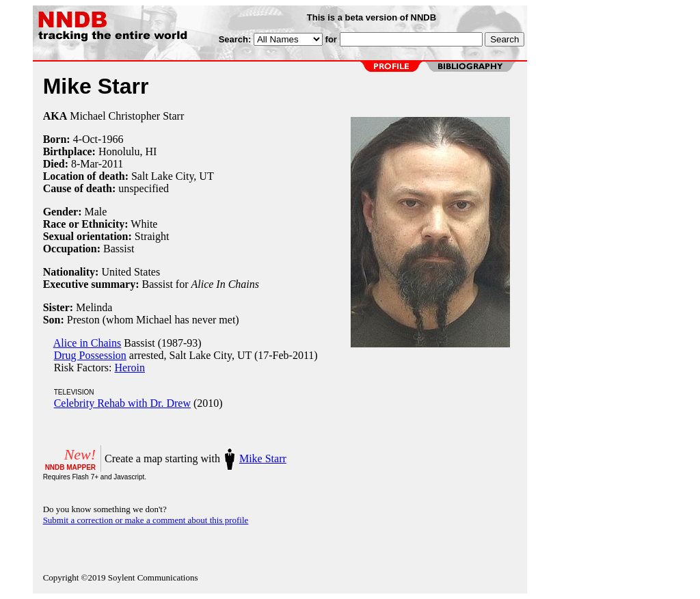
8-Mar (85, 164)
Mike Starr (263, 458)
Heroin (130, 368)
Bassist (119, 249)
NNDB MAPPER (70, 467)
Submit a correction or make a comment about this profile (146, 520)
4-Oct (85, 139)
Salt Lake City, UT (173, 176)
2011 (112, 164)
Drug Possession (90, 355)
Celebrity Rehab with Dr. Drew (122, 403)
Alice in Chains (87, 343)
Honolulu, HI (127, 151)
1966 (112, 139)
